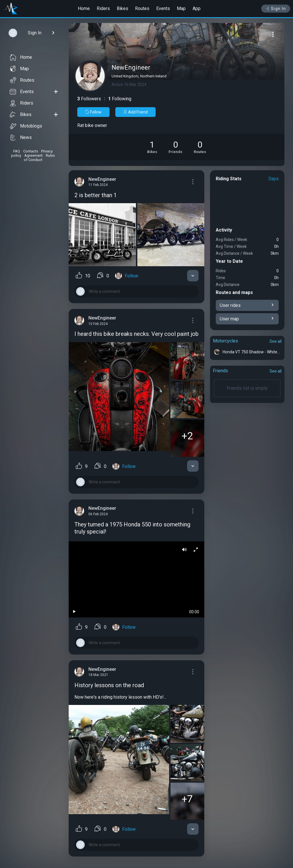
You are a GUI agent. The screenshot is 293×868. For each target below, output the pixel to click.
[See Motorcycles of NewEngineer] (152, 147)
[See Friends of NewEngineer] (175, 147)
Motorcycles (225, 341)
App (197, 8)
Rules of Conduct (39, 158)
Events (163, 8)
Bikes (122, 8)
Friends (220, 371)
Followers (89, 99)
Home (84, 8)
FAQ (17, 151)
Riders (103, 8)
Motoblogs (26, 126)
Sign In (276, 9)
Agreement (33, 155)
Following (120, 99)
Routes (142, 8)
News (21, 138)
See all (276, 341)
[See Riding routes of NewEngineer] (200, 147)
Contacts (31, 151)
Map (181, 8)
